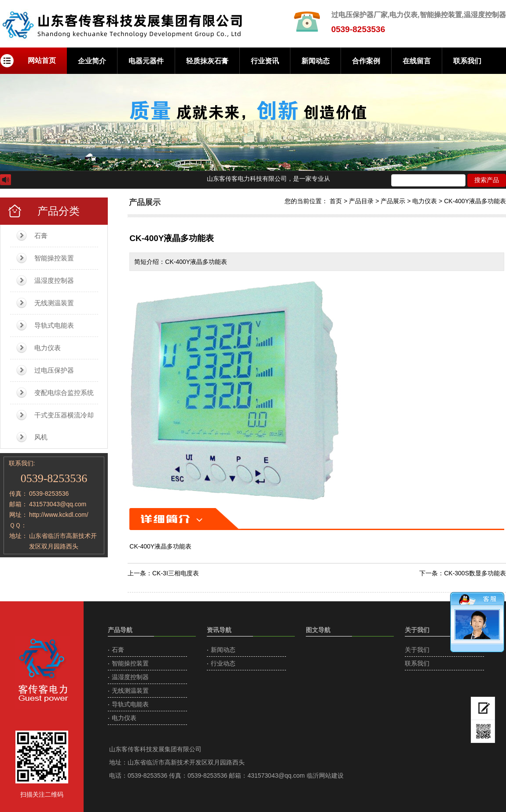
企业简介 (92, 61)
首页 (336, 201)
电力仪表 (48, 348)
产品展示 (393, 201)
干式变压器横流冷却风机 (64, 426)
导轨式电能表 (54, 325)
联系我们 (467, 61)
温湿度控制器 (54, 280)
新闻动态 (315, 61)
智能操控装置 (54, 258)
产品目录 (361, 201)
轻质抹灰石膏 (207, 61)
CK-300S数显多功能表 (475, 573)
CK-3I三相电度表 (176, 573)
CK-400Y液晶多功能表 (475, 201)
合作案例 (366, 61)
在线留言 (417, 61)
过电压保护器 (54, 370)
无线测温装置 (54, 303)
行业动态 (223, 663)
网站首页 (42, 60)
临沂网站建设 (325, 775)
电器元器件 (146, 61)
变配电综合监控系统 (64, 393)
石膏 (41, 236)
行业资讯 (265, 61)
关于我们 (417, 650)
